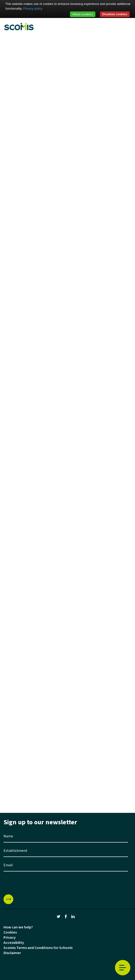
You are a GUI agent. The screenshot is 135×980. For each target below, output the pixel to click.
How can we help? (18, 927)
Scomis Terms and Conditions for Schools (38, 948)
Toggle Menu (123, 968)
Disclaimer (12, 953)
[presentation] (39, 883)
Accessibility (14, 943)
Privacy (10, 938)
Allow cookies (83, 14)
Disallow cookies (115, 14)
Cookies (10, 932)
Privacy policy (33, 9)
